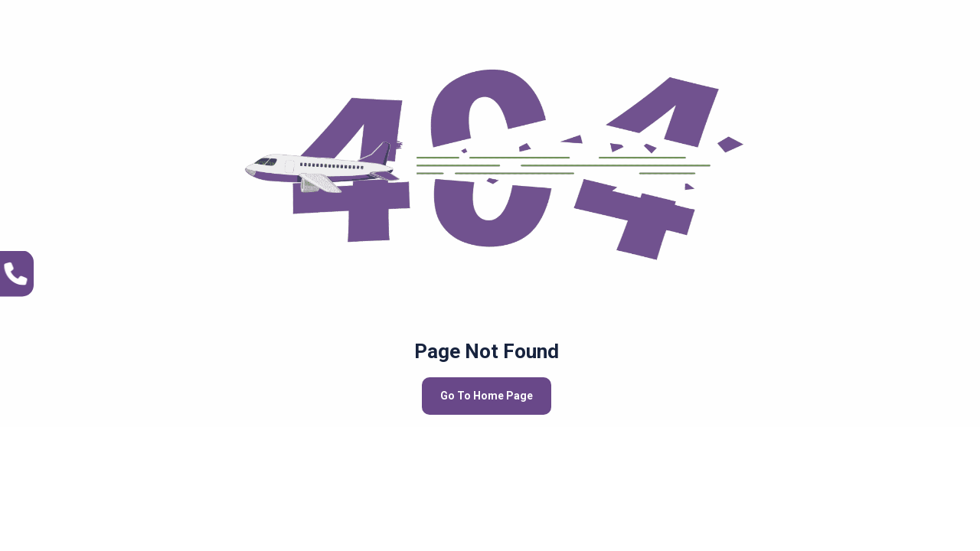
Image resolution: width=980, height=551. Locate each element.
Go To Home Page (487, 396)
